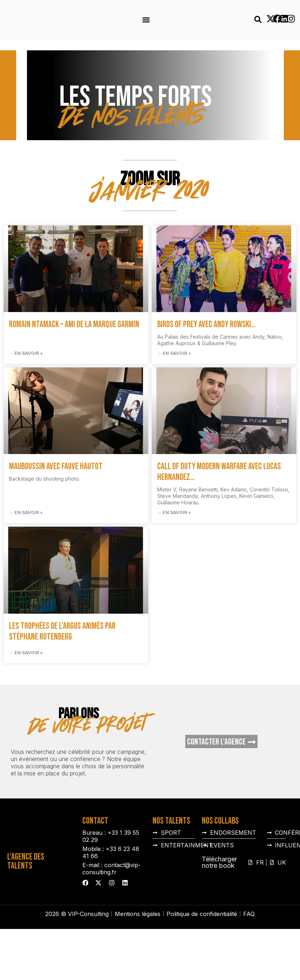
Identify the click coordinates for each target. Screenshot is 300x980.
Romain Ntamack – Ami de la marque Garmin (74, 360)
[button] (146, 20)
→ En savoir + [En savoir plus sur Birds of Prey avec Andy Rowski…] (174, 389)
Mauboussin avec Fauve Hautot (56, 502)
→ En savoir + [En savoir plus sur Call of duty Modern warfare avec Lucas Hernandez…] (174, 548)
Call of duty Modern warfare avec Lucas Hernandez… (219, 508)
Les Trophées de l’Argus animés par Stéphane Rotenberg (62, 667)
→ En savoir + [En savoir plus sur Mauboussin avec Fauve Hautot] (26, 548)
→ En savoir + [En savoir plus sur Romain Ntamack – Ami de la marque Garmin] (26, 389)
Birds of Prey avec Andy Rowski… (206, 360)
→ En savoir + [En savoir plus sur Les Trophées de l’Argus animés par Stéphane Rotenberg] (26, 689)
